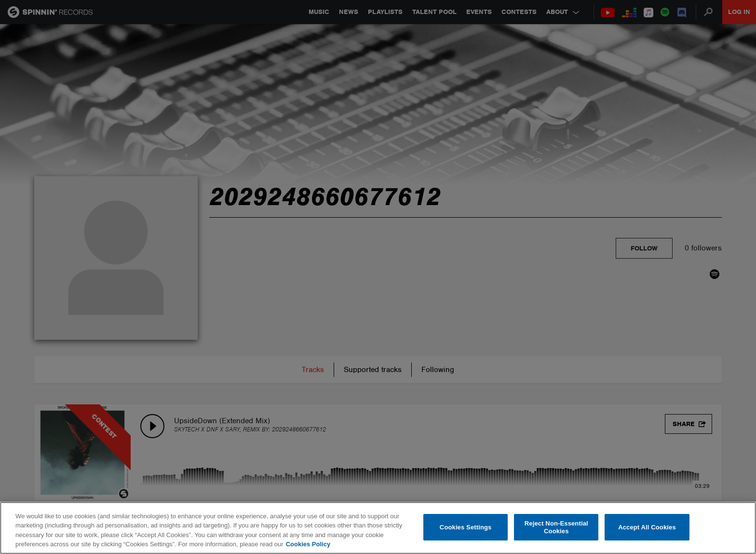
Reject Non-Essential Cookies (556, 527)
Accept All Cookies (647, 527)
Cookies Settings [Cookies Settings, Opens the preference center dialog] (466, 527)
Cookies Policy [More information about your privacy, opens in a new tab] (308, 544)
